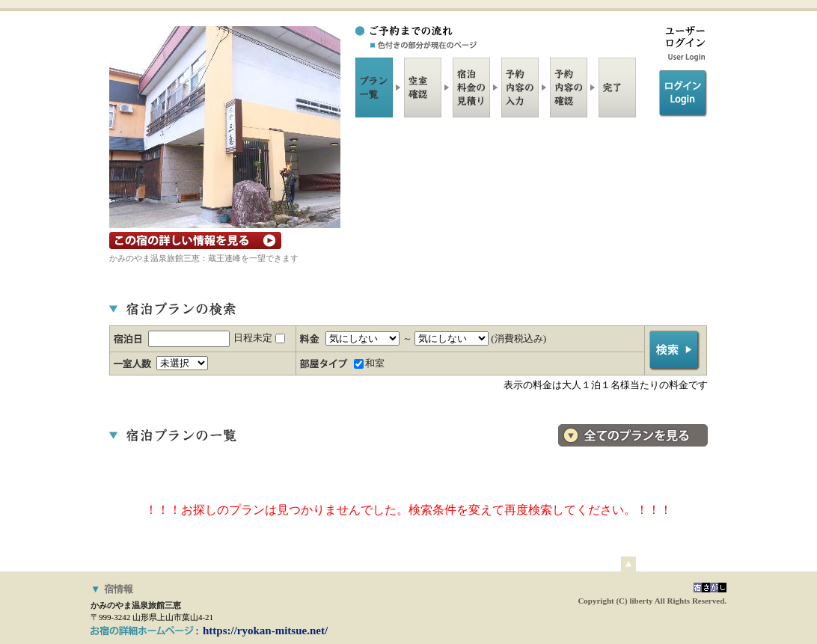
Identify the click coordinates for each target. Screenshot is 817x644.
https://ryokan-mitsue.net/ (265, 631)
